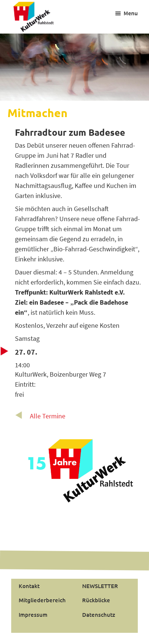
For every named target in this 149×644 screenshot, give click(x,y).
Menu (131, 13)
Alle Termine (48, 416)
